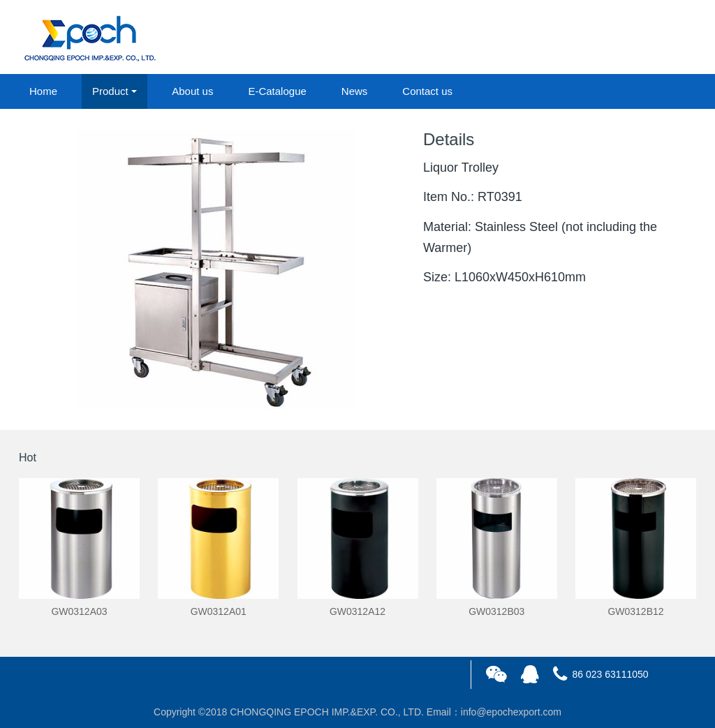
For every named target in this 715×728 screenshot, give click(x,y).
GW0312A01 (219, 611)
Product (110, 91)
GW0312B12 (635, 611)
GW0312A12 (357, 611)
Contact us (427, 91)
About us (192, 91)
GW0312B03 (496, 611)
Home (43, 91)
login (601, 38)
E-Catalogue (277, 91)
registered (664, 38)
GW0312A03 (79, 611)
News (355, 91)
